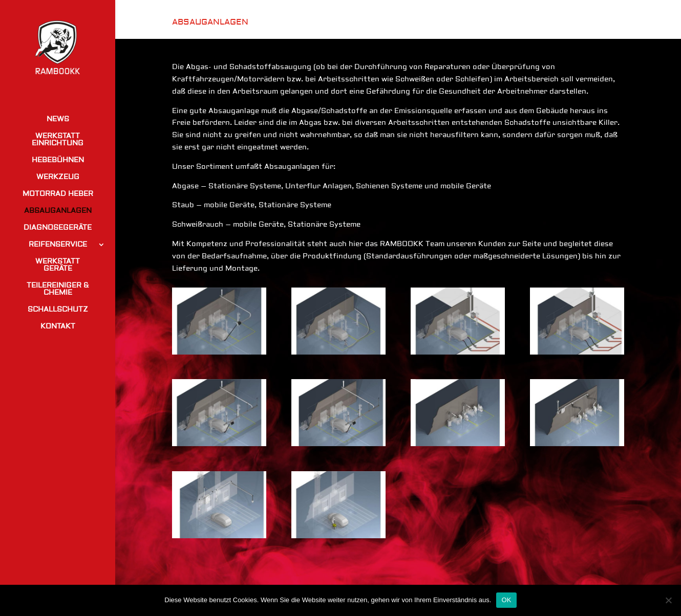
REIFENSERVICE (58, 245)
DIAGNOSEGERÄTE (58, 228)
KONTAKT (58, 327)
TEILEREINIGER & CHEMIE (58, 290)
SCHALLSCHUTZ (58, 310)
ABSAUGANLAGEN (58, 211)
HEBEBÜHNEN (58, 161)
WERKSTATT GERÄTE (58, 266)
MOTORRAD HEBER (58, 194)
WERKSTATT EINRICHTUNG (58, 140)
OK (506, 600)
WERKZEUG (58, 178)
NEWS (58, 120)
